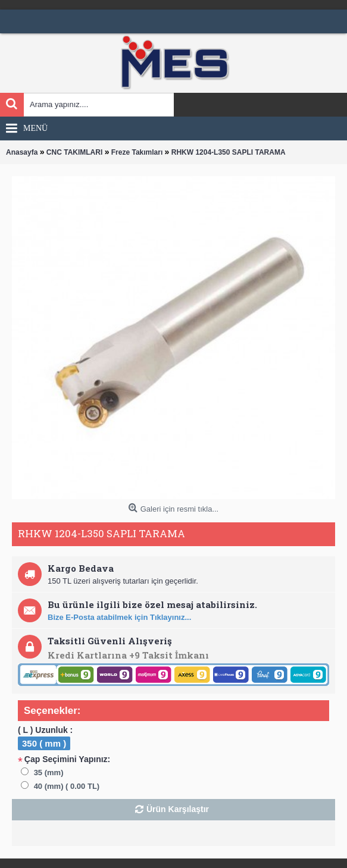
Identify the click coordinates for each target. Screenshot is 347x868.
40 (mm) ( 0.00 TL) (67, 786)
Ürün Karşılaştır (178, 809)
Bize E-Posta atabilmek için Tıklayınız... (119, 617)
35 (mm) (49, 773)
